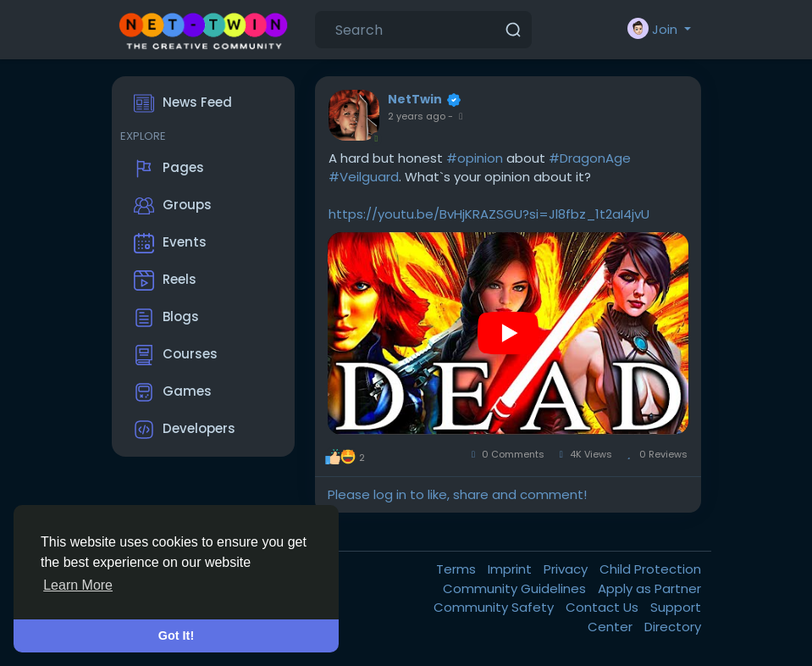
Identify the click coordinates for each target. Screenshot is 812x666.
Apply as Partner (649, 588)
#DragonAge (590, 158)
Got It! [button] (176, 635)
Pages (169, 169)
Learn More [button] (78, 585)
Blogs (166, 318)
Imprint (511, 569)
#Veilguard (364, 177)
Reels (165, 280)
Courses (176, 355)
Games (173, 392)
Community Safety (495, 607)
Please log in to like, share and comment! (457, 494)
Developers (185, 430)
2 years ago (417, 116)
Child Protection (650, 569)
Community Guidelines (516, 588)
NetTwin (415, 99)
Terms (458, 569)
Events (170, 243)
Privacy (567, 569)
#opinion (475, 158)
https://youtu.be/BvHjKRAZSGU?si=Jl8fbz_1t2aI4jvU (489, 214)
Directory (673, 627)
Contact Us (604, 607)
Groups (173, 206)
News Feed (183, 103)
